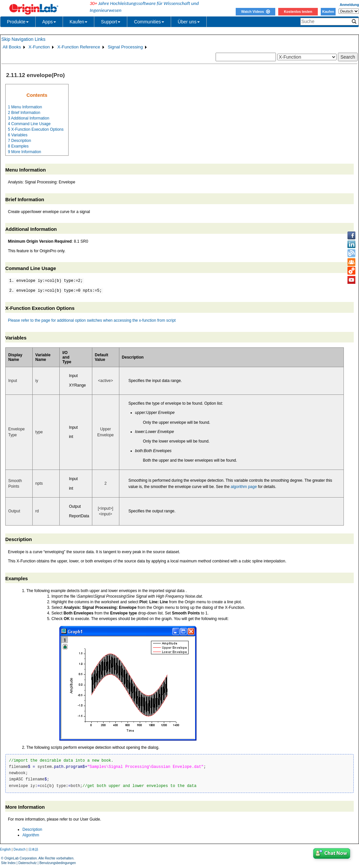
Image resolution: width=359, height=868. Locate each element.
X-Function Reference (79, 47)
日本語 (33, 849)
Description (32, 829)
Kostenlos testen (298, 12)
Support (111, 22)
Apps (49, 22)
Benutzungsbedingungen (58, 863)
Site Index (8, 863)
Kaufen (328, 12)
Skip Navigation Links (23, 39)
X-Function (39, 47)
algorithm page (244, 487)
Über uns (189, 22)
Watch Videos (255, 12)
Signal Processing (125, 47)
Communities (149, 22)
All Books (12, 47)
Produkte (18, 22)
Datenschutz (28, 863)
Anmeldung (349, 5)
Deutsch (20, 849)
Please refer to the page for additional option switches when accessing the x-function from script (92, 320)
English (5, 849)
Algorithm (31, 835)
